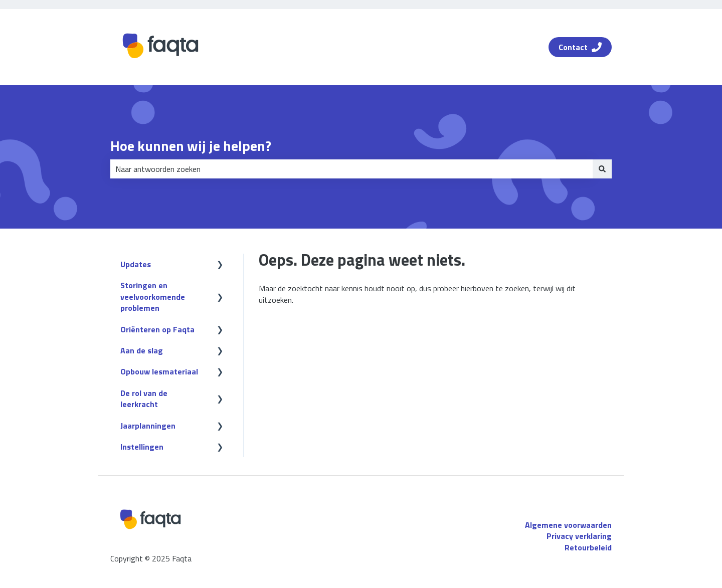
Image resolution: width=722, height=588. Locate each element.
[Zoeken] (602, 169)
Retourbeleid (588, 547)
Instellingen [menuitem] (142, 447)
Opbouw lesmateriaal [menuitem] (159, 371)
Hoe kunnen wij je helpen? (191, 146)
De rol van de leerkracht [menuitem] (144, 399)
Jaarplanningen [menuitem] (148, 426)
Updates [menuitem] (136, 264)
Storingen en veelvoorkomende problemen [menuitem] (153, 297)
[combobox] (351, 169)
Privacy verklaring (579, 536)
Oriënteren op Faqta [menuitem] (157, 329)
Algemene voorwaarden (568, 525)
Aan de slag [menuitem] (142, 350)
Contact (580, 47)
